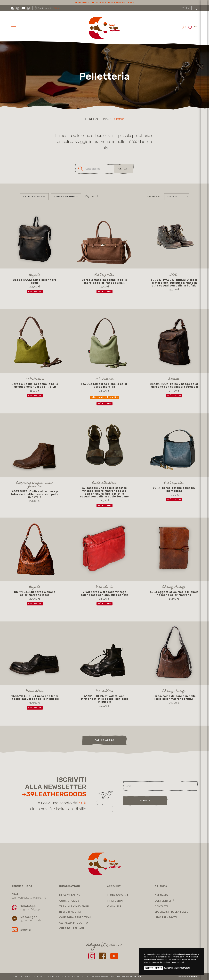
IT (183, 8)
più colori (35, 292)
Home (105, 119)
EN (188, 8)
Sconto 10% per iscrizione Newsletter (105, 2)
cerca (123, 169)
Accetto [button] (149, 968)
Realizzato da (188, 976)
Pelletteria (118, 119)
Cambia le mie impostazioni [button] (177, 968)
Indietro (92, 119)
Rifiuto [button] (158, 968)
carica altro (104, 740)
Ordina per (154, 197)
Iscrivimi (145, 801)
